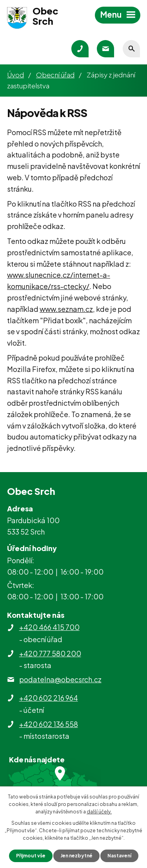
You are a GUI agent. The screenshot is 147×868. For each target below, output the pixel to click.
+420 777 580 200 (50, 653)
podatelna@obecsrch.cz (60, 679)
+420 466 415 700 (49, 627)
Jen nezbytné (76, 856)
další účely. (99, 812)
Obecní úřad (55, 75)
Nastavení (119, 856)
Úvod (15, 75)
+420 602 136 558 (49, 724)
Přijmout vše (31, 856)
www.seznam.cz (66, 309)
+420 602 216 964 (49, 698)
